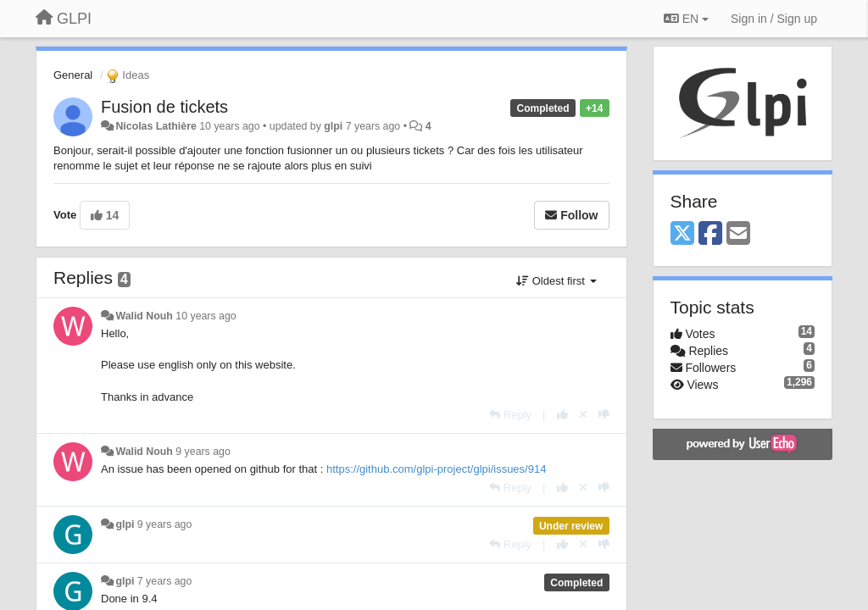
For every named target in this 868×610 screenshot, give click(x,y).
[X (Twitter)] (682, 234)
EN (686, 19)
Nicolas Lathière (156, 126)
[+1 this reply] (562, 415)
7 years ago (165, 581)
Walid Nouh (144, 316)
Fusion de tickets (164, 107)
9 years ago (203, 452)
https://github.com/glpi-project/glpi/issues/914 (436, 469)
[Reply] (510, 415)
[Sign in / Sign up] (774, 19)
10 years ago (206, 316)
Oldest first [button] (556, 281)
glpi (333, 126)
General (73, 75)
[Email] (738, 234)
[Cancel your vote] (583, 415)
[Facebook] (710, 234)
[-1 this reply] (604, 415)
